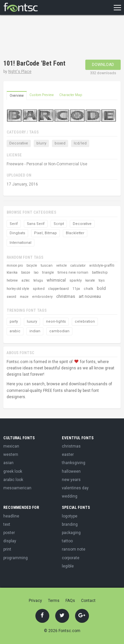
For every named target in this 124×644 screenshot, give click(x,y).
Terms (54, 601)
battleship (100, 272)
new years (71, 480)
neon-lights (56, 322)
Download (103, 65)
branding (70, 524)
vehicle (62, 266)
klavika (12, 272)
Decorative (19, 143)
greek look (13, 471)
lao (36, 272)
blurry (41, 143)
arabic (15, 331)
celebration (85, 322)
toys (102, 280)
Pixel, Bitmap (45, 233)
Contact (88, 601)
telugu (38, 280)
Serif (14, 224)
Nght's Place (20, 72)
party (14, 322)
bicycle (32, 266)
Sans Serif (36, 224)
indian (35, 331)
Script (59, 224)
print (7, 549)
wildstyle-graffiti (102, 266)
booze (26, 272)
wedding (70, 496)
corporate (71, 558)
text (7, 524)
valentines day (75, 488)
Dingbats (17, 233)
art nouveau (90, 296)
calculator (78, 266)
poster (9, 533)
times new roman (73, 272)
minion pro (15, 266)
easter (68, 455)
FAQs (70, 601)
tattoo (67, 541)
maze (24, 297)
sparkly (76, 280)
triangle (48, 272)
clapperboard (59, 289)
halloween (71, 471)
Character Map (71, 95)
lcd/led (80, 143)
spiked (39, 289)
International (21, 243)
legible (68, 566)
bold (101, 288)
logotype (70, 516)
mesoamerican (17, 488)
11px (76, 289)
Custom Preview (42, 95)
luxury (32, 322)
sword (11, 297)
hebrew (12, 280)
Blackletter (75, 233)
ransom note (74, 549)
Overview (17, 96)
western (11, 455)
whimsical (56, 280)
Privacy (35, 601)
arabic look (13, 480)
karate (90, 280)
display (10, 541)
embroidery (42, 297)
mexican (11, 446)
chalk (88, 289)
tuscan (47, 266)
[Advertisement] (56, 38)
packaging (71, 533)
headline (11, 516)
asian (8, 463)
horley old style (18, 289)
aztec (26, 280)
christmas (66, 296)
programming (16, 558)
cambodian (59, 331)
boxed (60, 143)
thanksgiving (74, 463)
